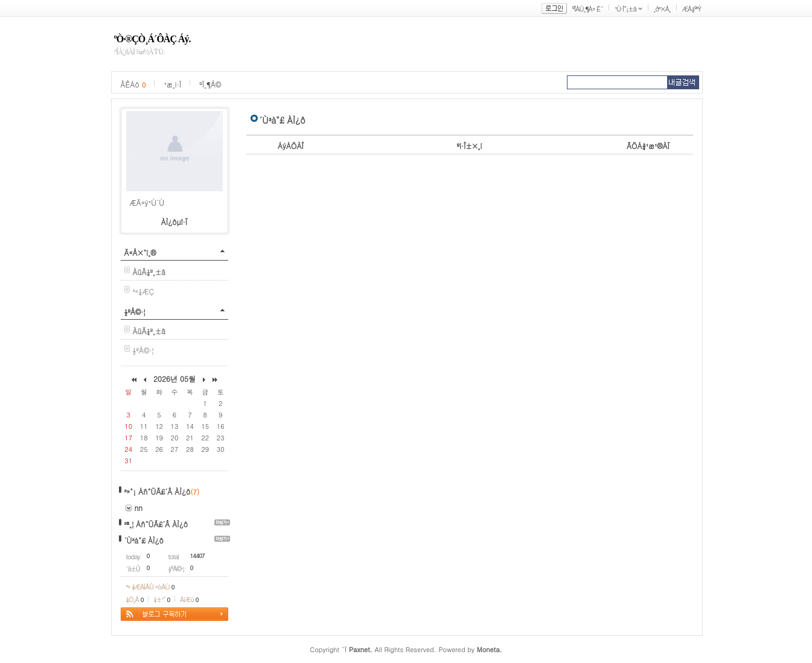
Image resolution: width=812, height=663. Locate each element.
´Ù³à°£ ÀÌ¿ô (144, 540)
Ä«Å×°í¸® (140, 252)
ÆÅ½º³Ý (692, 9)
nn (139, 508)
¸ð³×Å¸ (662, 9)
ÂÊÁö (133, 84)
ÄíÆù (189, 599)
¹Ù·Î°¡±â (625, 9)
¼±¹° (161, 599)
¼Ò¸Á (135, 599)
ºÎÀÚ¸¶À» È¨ (588, 9)
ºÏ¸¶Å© (210, 84)
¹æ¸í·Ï (172, 84)
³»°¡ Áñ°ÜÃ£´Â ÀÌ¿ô (158, 491)
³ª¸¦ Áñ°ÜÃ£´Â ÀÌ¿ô (156, 524)
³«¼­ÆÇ (144, 291)
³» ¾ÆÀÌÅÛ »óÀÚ (150, 587)
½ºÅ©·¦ (135, 312)
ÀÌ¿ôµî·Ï (174, 222)
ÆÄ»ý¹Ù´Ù (147, 202)
